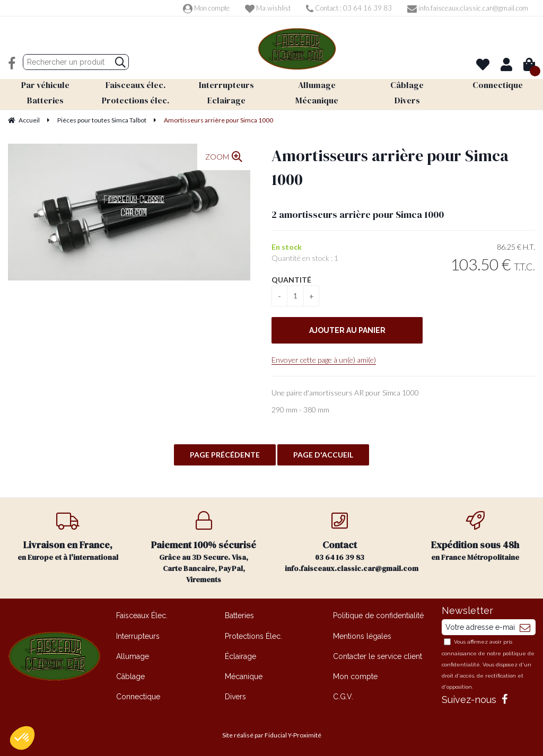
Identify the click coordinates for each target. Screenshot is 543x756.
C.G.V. (343, 697)
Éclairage (240, 656)
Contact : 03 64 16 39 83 (349, 8)
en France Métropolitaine (475, 537)
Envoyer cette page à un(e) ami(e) (324, 360)
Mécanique (244, 676)
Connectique (138, 697)
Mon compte (206, 8)
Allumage (133, 656)
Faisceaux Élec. (142, 616)
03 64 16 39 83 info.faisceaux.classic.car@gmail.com (346, 542)
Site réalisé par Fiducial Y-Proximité (272, 735)
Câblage (130, 676)
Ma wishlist (268, 8)
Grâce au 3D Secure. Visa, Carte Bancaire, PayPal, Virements (204, 548)
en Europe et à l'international (68, 537)
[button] (22, 738)
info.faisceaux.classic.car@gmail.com (468, 8)
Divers (235, 697)
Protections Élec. (253, 636)
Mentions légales (362, 636)
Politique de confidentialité (378, 616)
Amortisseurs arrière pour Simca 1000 (390, 168)
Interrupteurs (138, 636)
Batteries (239, 616)
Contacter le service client (378, 656)
